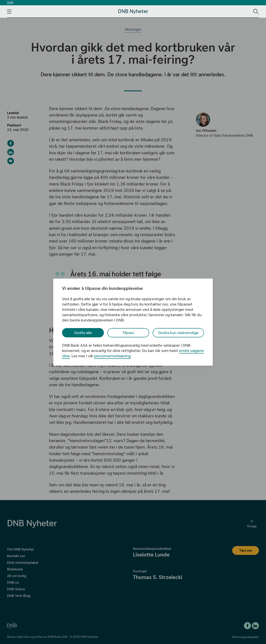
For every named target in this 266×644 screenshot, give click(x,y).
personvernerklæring (112, 356)
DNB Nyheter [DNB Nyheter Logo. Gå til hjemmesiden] (133, 11)
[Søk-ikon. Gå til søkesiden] (256, 11)
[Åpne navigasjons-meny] (9, 11)
